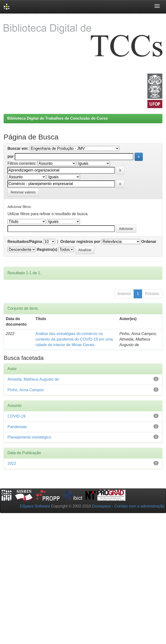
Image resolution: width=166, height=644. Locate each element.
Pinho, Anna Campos (26, 390)
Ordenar (149, 242)
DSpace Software (35, 506)
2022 (12, 463)
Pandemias (17, 427)
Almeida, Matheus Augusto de (33, 379)
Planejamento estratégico (29, 437)
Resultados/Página (25, 242)
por (11, 156)
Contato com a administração (139, 506)
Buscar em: (18, 148)
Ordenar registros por (80, 242)
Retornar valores (23, 192)
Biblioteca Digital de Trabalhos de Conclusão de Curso (58, 118)
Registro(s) (47, 250)
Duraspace (101, 506)
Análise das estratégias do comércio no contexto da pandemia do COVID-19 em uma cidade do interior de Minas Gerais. (74, 339)
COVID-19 (16, 416)
